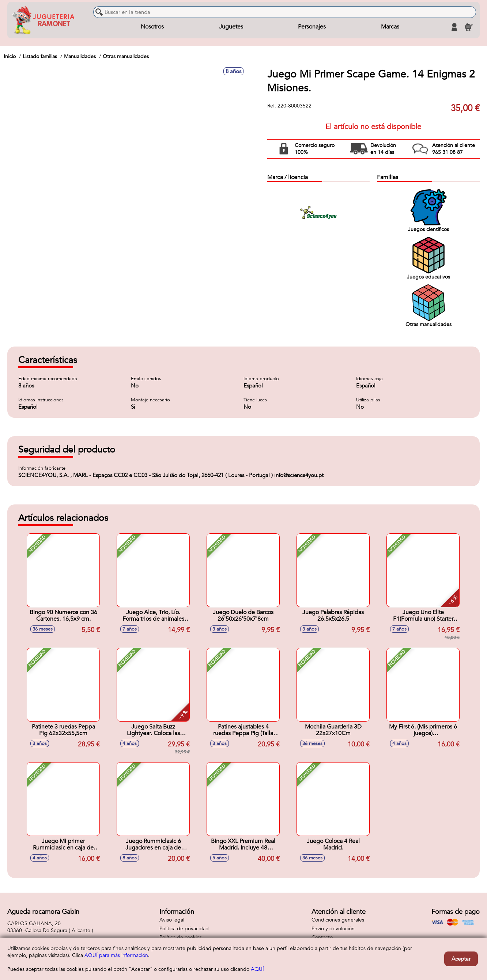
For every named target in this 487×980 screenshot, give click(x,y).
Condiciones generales (338, 920)
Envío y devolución (333, 929)
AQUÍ (257, 969)
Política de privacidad (184, 929)
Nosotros (152, 27)
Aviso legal (172, 920)
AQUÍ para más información (116, 955)
